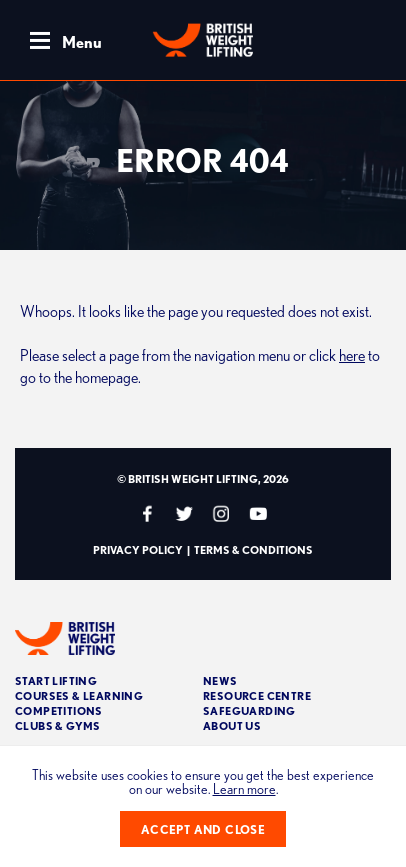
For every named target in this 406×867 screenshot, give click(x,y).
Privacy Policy (138, 549)
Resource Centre (257, 695)
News (220, 680)
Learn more (244, 789)
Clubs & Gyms (58, 725)
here (352, 355)
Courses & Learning (79, 695)
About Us (232, 725)
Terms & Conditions (253, 549)
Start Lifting (56, 680)
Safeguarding (249, 710)
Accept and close (203, 829)
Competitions (59, 710)
